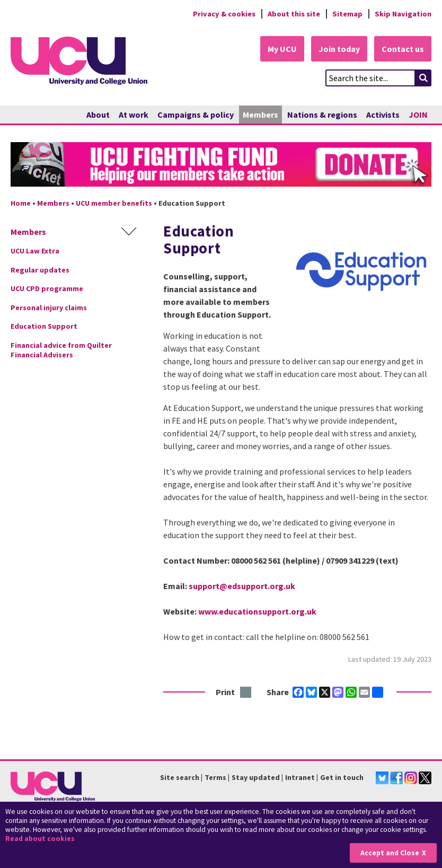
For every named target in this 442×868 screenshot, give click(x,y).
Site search (180, 777)
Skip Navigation (403, 14)
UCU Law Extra (35, 251)
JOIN (418, 115)
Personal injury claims (49, 308)
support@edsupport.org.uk (242, 586)
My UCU (282, 49)
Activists (383, 115)
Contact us (403, 49)
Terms (215, 777)
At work (134, 115)
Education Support (44, 326)
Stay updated (256, 777)
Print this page (246, 693)
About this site (294, 14)
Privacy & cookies (224, 14)
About (98, 115)
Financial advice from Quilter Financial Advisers (61, 350)
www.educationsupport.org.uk (257, 611)
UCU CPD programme (47, 288)
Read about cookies (40, 839)
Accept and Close (390, 853)
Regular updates (40, 270)
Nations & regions (322, 115)
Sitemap (347, 14)
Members (260, 115)
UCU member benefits (114, 203)
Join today (339, 49)
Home (21, 203)
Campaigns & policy (196, 115)
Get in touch (342, 777)
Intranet (300, 777)
